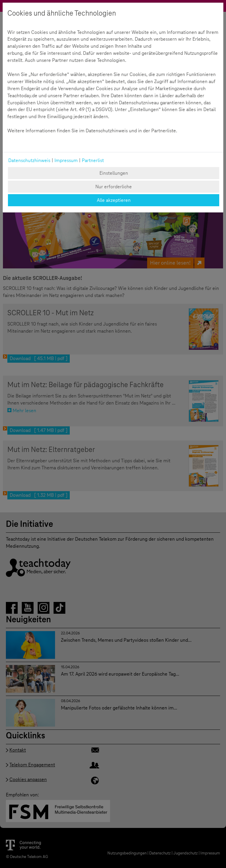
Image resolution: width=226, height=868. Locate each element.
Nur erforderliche (114, 187)
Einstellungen (114, 173)
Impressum (66, 160)
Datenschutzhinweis (29, 160)
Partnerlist (93, 160)
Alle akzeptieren (114, 200)
